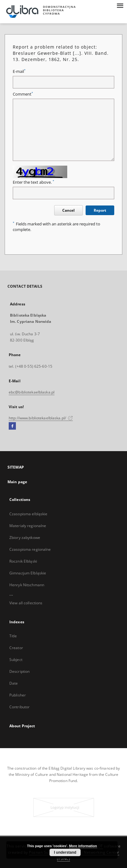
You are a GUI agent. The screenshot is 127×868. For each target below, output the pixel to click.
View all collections (26, 603)
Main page (17, 482)
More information (83, 846)
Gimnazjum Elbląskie (28, 573)
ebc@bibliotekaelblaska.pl (32, 392)
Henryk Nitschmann (27, 585)
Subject (16, 660)
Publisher (18, 695)
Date (14, 683)
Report (100, 210)
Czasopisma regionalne (30, 549)
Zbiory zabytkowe (25, 538)
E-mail (19, 71)
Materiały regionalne (28, 526)
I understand (65, 852)
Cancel (68, 210)
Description (19, 671)
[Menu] (120, 5)
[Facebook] (12, 426)
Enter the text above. (33, 182)
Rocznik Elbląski (23, 561)
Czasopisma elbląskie (28, 514)
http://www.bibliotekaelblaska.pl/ (41, 418)
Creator (16, 648)
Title (13, 636)
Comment (23, 94)
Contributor (19, 707)
